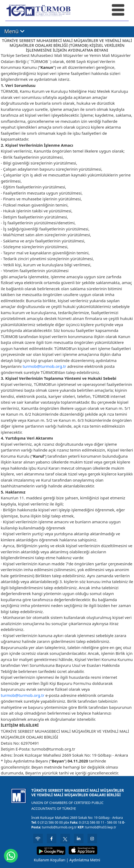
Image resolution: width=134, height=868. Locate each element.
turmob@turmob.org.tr (44, 366)
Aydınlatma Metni (85, 860)
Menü (14, 31)
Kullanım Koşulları (49, 860)
